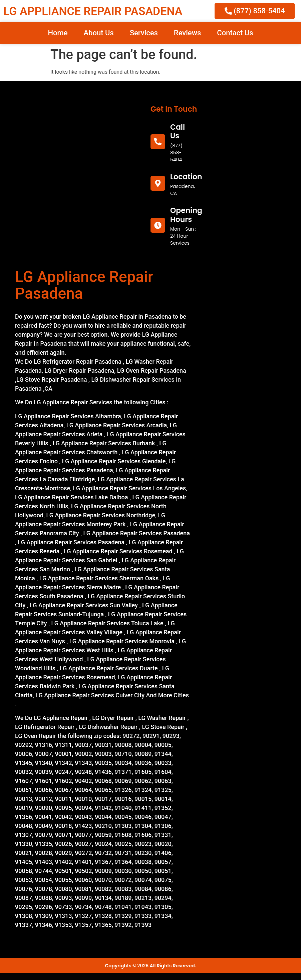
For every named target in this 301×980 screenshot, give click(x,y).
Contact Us (235, 33)
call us (178, 131)
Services (144, 33)
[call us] (158, 142)
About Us (98, 33)
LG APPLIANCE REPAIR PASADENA (93, 11)
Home (58, 33)
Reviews (187, 33)
